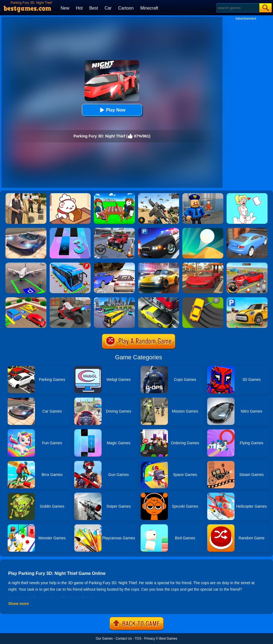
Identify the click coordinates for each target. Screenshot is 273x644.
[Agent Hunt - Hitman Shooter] (26, 195)
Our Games (104, 639)
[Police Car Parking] (159, 230)
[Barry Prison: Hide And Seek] (203, 195)
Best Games (168, 639)
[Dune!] (203, 230)
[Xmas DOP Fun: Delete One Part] (247, 195)
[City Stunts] (247, 230)
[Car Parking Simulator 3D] (247, 299)
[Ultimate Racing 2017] (114, 264)
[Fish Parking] (247, 264)
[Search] (238, 8)
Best (94, 8)
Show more (18, 604)
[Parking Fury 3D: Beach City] (203, 264)
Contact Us (124, 639)
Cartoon (126, 8)
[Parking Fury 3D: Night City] (159, 264)
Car (108, 8)
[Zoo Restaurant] (70, 195)
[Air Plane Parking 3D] (26, 264)
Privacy (149, 639)
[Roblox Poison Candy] (114, 195)
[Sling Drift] (203, 299)
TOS (138, 639)
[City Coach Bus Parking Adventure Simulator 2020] (114, 299)
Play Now (112, 110)
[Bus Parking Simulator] (70, 264)
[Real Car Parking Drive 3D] (26, 299)
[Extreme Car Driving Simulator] (26, 230)
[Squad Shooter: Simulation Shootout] (159, 195)
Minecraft (149, 8)
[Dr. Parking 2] (114, 230)
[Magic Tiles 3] (70, 230)
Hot (79, 8)
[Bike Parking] (70, 299)
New (65, 8)
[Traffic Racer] (159, 299)
